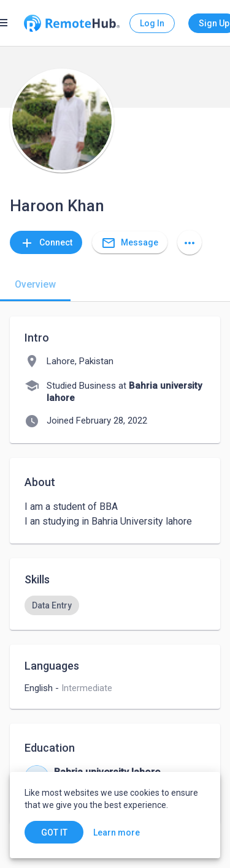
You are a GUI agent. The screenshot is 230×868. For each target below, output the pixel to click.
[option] (52, 605)
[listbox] (115, 605)
